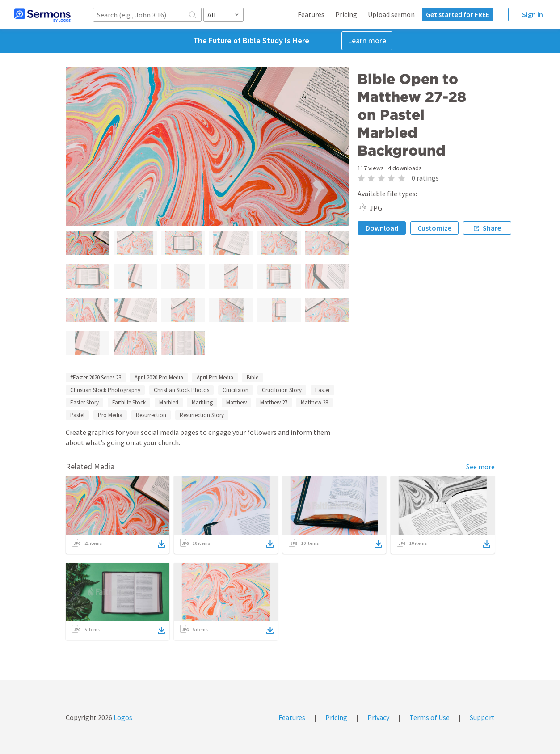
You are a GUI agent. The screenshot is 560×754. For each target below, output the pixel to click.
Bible (253, 377)
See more (480, 467)
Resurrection (151, 415)
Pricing (346, 14)
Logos (122, 717)
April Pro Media (215, 377)
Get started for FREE (458, 14)
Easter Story (84, 402)
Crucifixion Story (282, 390)
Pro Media (110, 415)
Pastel (77, 415)
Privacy (378, 717)
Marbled (169, 402)
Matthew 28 (314, 402)
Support (482, 717)
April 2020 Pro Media (159, 377)
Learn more (367, 40)
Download (382, 228)
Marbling (202, 402)
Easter (322, 390)
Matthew (236, 402)
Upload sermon (391, 14)
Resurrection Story (202, 415)
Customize (434, 228)
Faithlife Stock (129, 402)
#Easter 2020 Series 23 (96, 377)
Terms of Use (429, 717)
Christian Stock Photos (181, 390)
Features (311, 14)
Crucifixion (236, 390)
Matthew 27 (274, 402)
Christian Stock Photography (105, 390)
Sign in (533, 14)
